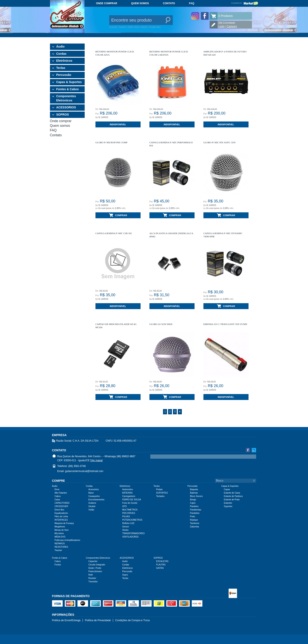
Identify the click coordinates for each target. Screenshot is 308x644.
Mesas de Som (62, 530)
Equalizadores (61, 513)
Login (222, 26)
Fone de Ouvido (130, 503)
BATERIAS (128, 493)
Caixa (57, 500)
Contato (169, 3)
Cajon (193, 503)
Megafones (60, 527)
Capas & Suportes (69, 82)
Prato (193, 516)
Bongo (193, 500)
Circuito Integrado (97, 565)
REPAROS (60, 544)
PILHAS (126, 516)
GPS (125, 506)
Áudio (61, 46)
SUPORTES (162, 493)
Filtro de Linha (61, 516)
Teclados (160, 496)
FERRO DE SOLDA (132, 500)
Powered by (245, 3)
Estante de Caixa (232, 493)
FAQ (192, 3)
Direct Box (59, 510)
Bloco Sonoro (196, 496)
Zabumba (195, 527)
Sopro (125, 575)
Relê (91, 575)
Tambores (195, 523)
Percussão (64, 75)
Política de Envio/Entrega (66, 620)
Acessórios (94, 489)
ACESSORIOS (66, 107)
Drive (57, 489)
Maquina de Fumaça (64, 523)
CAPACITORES (62, 503)
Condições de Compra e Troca (132, 620)
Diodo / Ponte (95, 568)
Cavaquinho (94, 496)
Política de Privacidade (98, 620)
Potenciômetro (95, 571)
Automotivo (128, 489)
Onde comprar (107, 3)
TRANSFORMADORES (134, 533)
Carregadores (129, 496)
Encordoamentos (97, 500)
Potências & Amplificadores (67, 540)
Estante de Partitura (233, 496)
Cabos (58, 496)
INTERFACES (61, 520)
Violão (91, 510)
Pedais (160, 489)
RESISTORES (61, 547)
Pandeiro (194, 506)
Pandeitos (195, 513)
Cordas (61, 54)
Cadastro (232, 26)
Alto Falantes (61, 493)
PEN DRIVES (129, 513)
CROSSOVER (61, 506)
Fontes (58, 565)
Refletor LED (128, 523)
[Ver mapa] (97, 460)
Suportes (228, 506)
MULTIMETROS (130, 510)
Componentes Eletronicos (66, 98)
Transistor (93, 582)
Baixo (91, 493)
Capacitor (93, 561)
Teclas (61, 68)
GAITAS (160, 568)
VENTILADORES (131, 537)
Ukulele (92, 506)
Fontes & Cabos (68, 89)
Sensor (126, 527)
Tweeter (58, 550)
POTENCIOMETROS (132, 520)
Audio (125, 561)
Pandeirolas (196, 510)
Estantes (228, 503)
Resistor (92, 578)
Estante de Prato (232, 500)
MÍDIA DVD (60, 537)
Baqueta (194, 489)
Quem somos (140, 3)
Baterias (194, 493)
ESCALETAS (162, 561)
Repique (194, 520)
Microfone (59, 533)
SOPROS (63, 115)
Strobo (125, 530)
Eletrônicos (64, 61)
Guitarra (92, 503)
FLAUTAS (161, 565)
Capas (227, 489)
